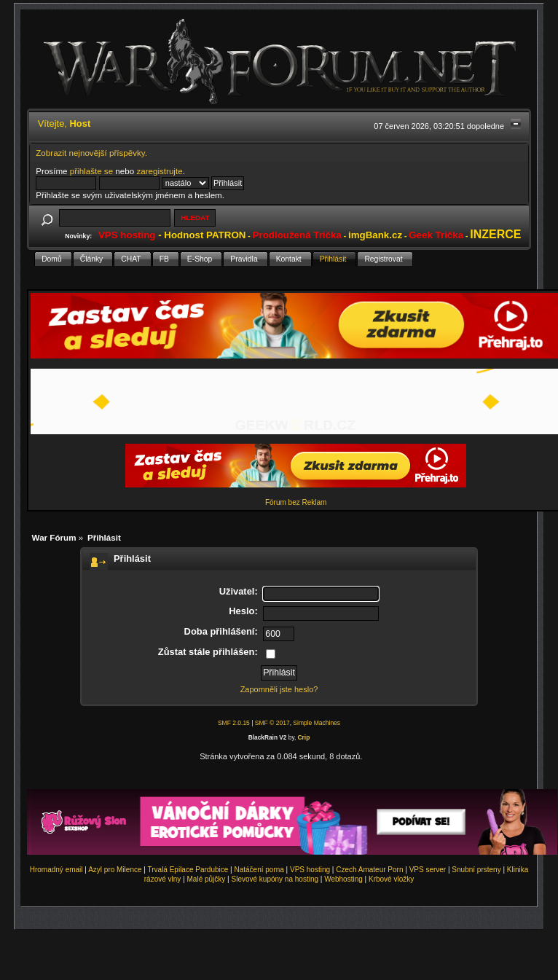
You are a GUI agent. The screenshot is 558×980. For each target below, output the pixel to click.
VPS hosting (310, 870)
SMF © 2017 (272, 723)
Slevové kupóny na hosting (275, 879)
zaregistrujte (159, 171)
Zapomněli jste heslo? (279, 689)
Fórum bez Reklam (296, 502)
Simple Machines (317, 723)
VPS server (428, 870)
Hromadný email (56, 870)
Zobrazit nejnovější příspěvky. (91, 153)
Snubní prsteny (476, 870)
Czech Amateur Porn (369, 870)
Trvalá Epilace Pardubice (188, 870)
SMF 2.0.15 (234, 723)
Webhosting (343, 879)
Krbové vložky (391, 879)
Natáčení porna (259, 870)
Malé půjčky (207, 879)
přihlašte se (91, 171)
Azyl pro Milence (115, 870)
